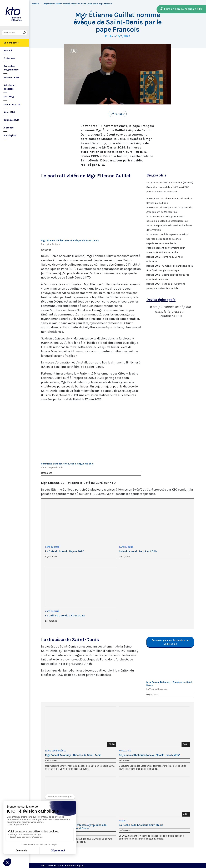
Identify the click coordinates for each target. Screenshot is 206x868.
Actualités (125, 751)
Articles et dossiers (9, 87)
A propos (9, 128)
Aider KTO (9, 112)
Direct (49, 821)
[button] (118, 114)
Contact (60, 865)
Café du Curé (52, 547)
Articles (35, 4)
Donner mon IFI (12, 104)
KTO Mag (9, 97)
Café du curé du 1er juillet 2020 (138, 551)
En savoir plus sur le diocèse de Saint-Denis (170, 642)
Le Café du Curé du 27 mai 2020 (65, 616)
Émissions (9, 58)
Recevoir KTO (11, 77)
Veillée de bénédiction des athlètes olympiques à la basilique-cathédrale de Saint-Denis (76, 827)
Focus (122, 821)
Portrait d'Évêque (50, 244)
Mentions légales (75, 865)
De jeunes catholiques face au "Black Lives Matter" (150, 755)
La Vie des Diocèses (157, 689)
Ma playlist (10, 135)
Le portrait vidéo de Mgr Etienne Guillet (86, 176)
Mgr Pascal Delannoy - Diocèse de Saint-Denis (73, 755)
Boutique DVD (11, 120)
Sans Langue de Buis (52, 467)
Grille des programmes (11, 68)
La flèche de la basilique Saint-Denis (141, 825)
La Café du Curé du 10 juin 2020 (65, 551)
